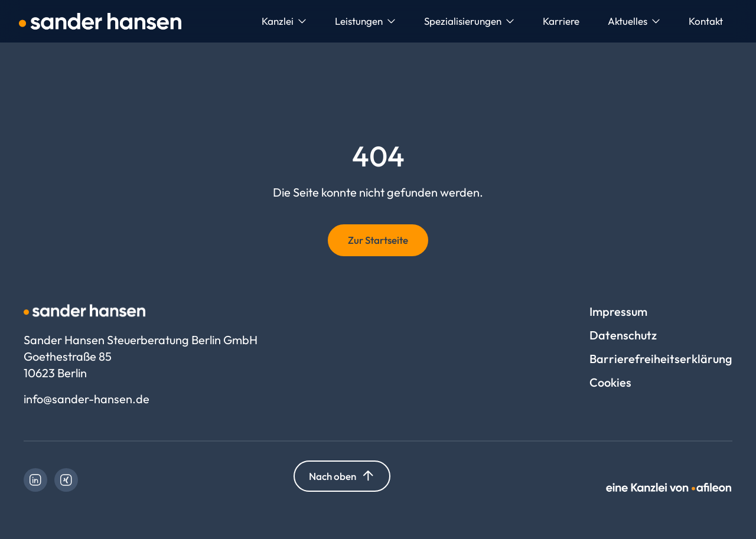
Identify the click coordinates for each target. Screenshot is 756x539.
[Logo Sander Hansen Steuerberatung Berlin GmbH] (100, 21)
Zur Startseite (378, 240)
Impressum (618, 311)
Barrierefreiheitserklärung (661, 359)
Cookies (610, 382)
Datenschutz (623, 335)
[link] (35, 480)
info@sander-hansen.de (87, 399)
